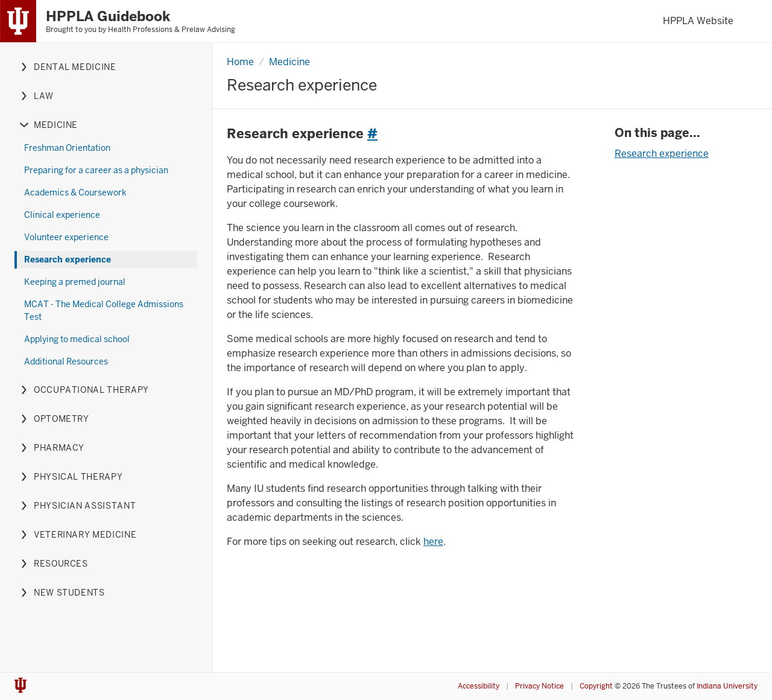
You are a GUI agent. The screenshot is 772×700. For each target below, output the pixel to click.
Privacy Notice (539, 686)
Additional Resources (66, 361)
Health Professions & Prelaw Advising (172, 30)
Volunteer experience (66, 237)
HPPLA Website (698, 21)
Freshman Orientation (67, 148)
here (433, 542)
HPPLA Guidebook (108, 16)
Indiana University (727, 686)
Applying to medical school (77, 339)
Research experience (68, 259)
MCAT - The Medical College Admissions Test (104, 310)
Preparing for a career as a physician (96, 170)
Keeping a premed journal (75, 282)
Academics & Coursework (75, 192)
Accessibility (479, 686)
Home (240, 62)
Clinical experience (62, 215)
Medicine (289, 62)
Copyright (596, 686)
